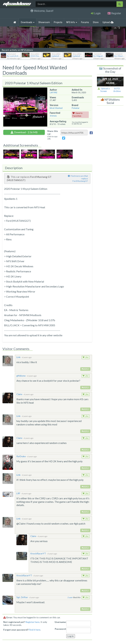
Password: (61, 629)
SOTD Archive (117, 90)
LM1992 (53, 93)
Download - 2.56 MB (26, 132)
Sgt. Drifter (22, 597)
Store (96, 22)
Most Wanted (56, 108)
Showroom (44, 22)
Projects (58, 22)
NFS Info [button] (72, 22)
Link (18, 357)
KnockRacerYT (38, 553)
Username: (60, 622)
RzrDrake (21, 456)
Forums (85, 22)
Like (86, 357)
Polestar (76, 108)
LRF (18, 493)
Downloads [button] (28, 22)
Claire (19, 394)
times (53, 116)
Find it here (35, 630)
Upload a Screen (104, 90)
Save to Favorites (78, 115)
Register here (32, 622)
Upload (106, 22)
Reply (85, 369)
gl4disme (21, 376)
